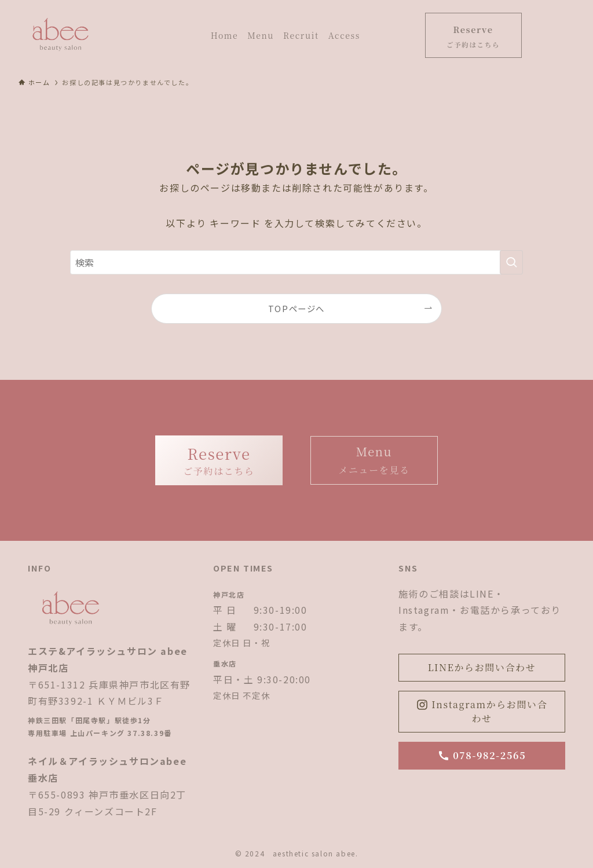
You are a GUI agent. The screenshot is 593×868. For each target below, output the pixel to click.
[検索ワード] (296, 262)
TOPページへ (296, 308)
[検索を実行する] (511, 262)
